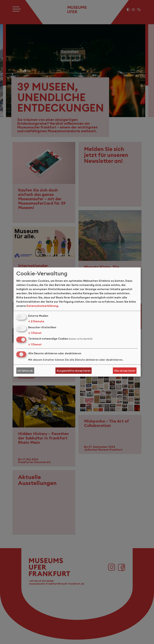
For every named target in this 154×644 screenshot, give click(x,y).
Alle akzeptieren (125, 371)
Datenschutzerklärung (42, 306)
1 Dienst (35, 333)
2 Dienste (36, 321)
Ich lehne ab (25, 371)
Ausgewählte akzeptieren (74, 371)
